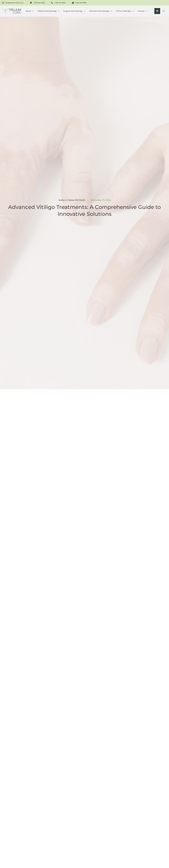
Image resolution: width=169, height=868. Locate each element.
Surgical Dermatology (74, 11)
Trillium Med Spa (125, 11)
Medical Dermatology (49, 11)
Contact (142, 11)
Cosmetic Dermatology (101, 11)
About (30, 11)
